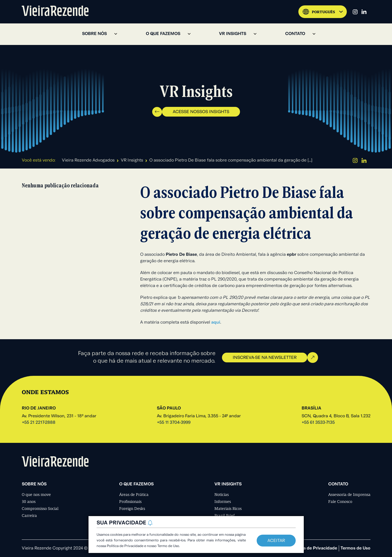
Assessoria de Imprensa (349, 495)
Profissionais (130, 502)
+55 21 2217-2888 (39, 423)
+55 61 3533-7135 (318, 423)
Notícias (222, 495)
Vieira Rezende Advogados (88, 160)
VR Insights (132, 160)
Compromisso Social (40, 509)
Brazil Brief (225, 516)
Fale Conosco (340, 502)
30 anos (29, 502)
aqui (216, 323)
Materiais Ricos (228, 509)
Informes (223, 502)
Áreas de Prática (134, 495)
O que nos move (36, 495)
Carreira (29, 516)
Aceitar (276, 541)
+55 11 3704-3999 (174, 423)
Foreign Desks (132, 509)
